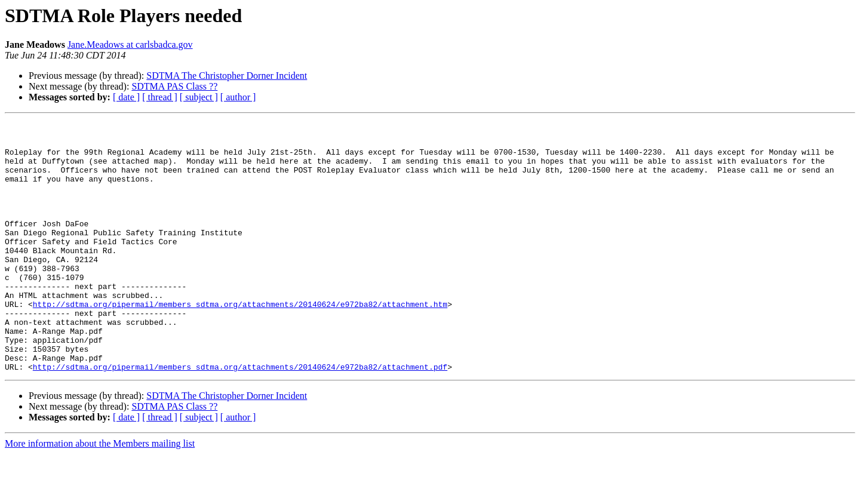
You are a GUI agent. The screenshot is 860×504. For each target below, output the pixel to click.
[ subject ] (199, 97)
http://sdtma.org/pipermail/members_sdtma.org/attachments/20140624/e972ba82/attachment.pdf (240, 417)
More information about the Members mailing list (100, 494)
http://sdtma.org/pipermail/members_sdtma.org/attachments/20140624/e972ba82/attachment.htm (240, 342)
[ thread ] (160, 97)
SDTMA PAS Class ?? (174, 86)
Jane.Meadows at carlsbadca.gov (130, 44)
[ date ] (126, 97)
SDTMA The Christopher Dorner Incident (227, 76)
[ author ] (238, 97)
